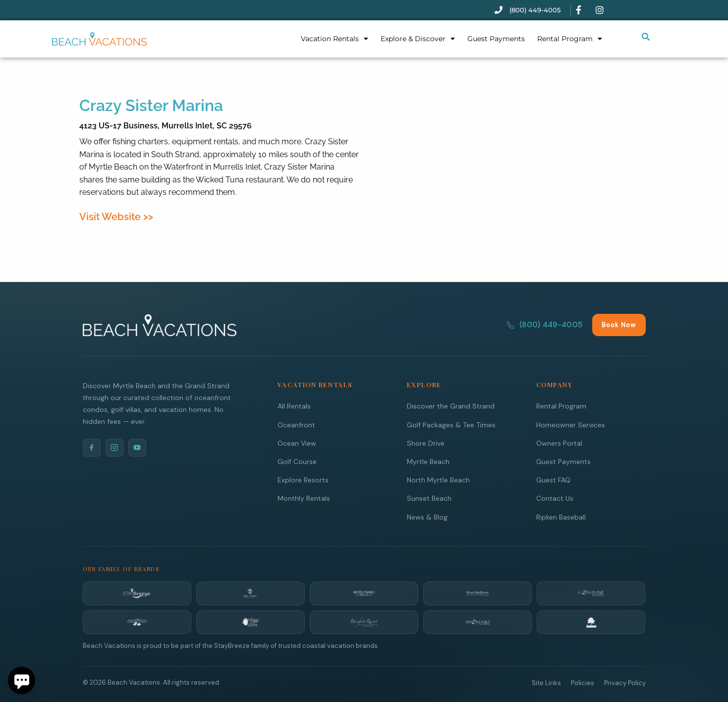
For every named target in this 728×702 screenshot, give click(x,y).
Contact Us (555, 498)
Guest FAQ (553, 479)
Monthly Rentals (304, 498)
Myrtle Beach (428, 461)
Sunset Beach (429, 498)
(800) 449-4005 (544, 324)
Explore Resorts (303, 479)
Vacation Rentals (335, 39)
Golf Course (297, 461)
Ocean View (297, 443)
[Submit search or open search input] (646, 37)
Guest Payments (496, 39)
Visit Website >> (116, 217)
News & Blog (427, 517)
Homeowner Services (571, 424)
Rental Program (570, 39)
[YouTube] (137, 447)
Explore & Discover (418, 39)
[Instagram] (114, 447)
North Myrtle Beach (438, 479)
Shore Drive (426, 443)
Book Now (619, 324)
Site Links (546, 682)
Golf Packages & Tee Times (451, 424)
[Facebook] (92, 447)
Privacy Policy (625, 682)
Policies (583, 682)
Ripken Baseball (561, 517)
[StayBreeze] (137, 593)
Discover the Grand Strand (451, 406)
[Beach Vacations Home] (160, 325)
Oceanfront (296, 424)
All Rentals (294, 406)
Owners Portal (559, 443)
